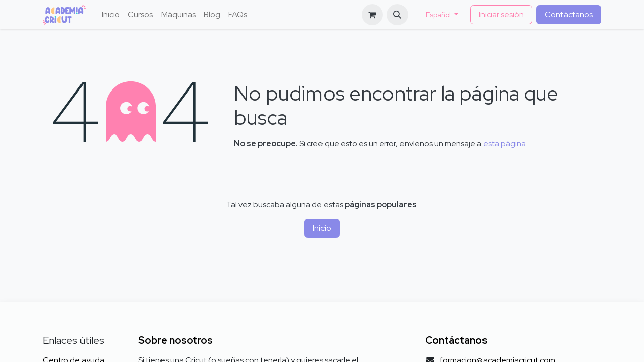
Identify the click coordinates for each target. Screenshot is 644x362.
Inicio (322, 228)
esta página (504, 144)
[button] (397, 15)
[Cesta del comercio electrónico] (372, 15)
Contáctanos (569, 14)
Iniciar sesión (501, 14)
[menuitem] (111, 15)
